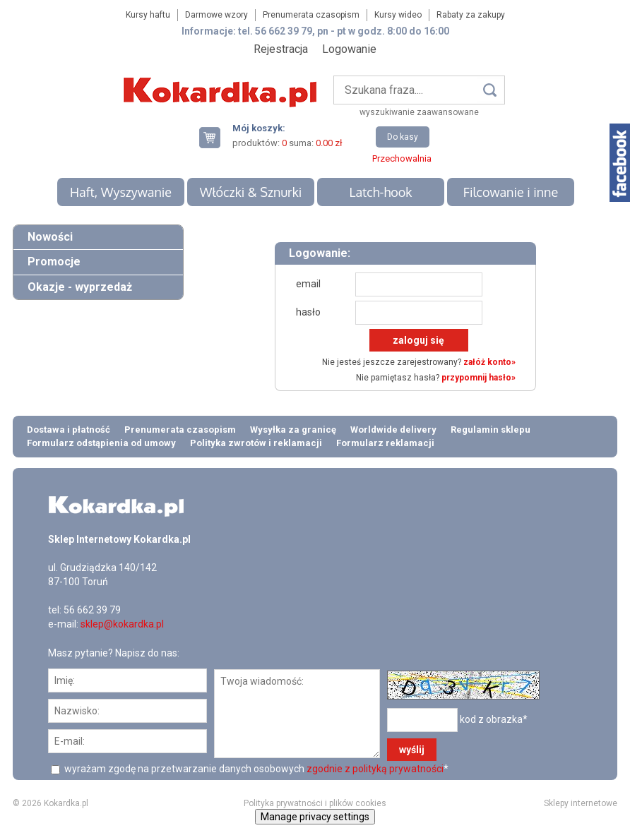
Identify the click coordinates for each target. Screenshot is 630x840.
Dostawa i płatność (69, 430)
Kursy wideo (398, 15)
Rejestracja (281, 49)
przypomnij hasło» (479, 378)
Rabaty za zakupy (471, 15)
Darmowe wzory (216, 15)
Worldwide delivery (393, 430)
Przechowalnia (402, 158)
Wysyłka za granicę (293, 430)
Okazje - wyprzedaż (80, 287)
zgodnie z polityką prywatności (375, 769)
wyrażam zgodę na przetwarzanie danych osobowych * (255, 769)
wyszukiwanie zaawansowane (419, 112)
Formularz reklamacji (385, 443)
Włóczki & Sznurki (251, 192)
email (308, 284)
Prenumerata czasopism (311, 15)
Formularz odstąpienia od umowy (101, 443)
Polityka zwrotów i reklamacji (256, 443)
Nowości (50, 237)
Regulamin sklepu (491, 430)
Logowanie (349, 49)
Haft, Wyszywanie (121, 192)
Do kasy (403, 137)
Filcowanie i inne (511, 192)
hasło (308, 312)
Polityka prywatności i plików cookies (315, 803)
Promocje (54, 262)
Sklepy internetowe (581, 803)
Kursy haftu (148, 15)
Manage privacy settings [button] (315, 817)
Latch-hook (381, 192)
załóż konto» (489, 362)
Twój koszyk (215, 137)
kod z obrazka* (494, 719)
